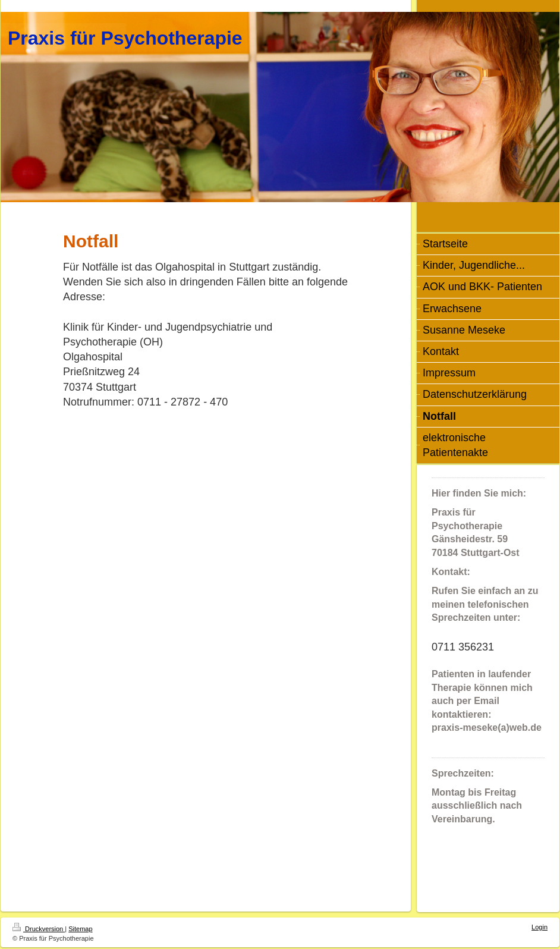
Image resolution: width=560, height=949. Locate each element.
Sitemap (80, 929)
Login (539, 927)
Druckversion (39, 929)
